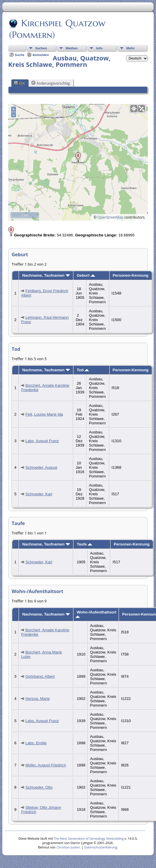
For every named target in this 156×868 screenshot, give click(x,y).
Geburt (86, 275)
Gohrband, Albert (40, 676)
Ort (19, 83)
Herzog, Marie (38, 699)
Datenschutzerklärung (100, 847)
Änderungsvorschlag (51, 83)
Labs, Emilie (36, 743)
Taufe (84, 544)
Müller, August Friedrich (46, 765)
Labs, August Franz (42, 441)
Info (99, 48)
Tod (83, 370)
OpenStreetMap (110, 217)
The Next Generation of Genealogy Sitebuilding (89, 838)
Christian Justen (68, 847)
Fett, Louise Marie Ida (44, 414)
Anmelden (41, 55)
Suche (20, 55)
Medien (72, 48)
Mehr (130, 48)
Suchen (41, 48)
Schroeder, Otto (39, 787)
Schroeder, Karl (39, 494)
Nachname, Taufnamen (46, 275)
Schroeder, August (41, 467)
